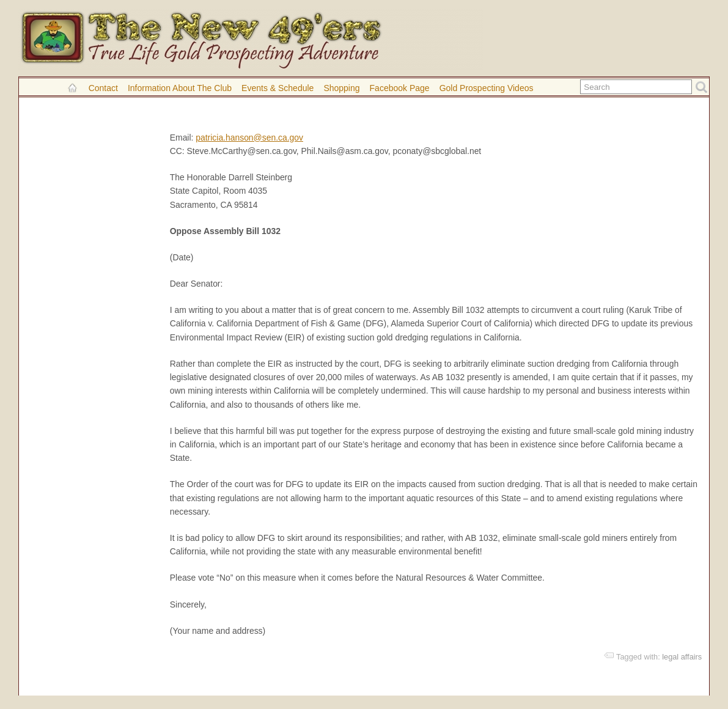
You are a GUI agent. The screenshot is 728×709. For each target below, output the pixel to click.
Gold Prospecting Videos (487, 88)
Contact (103, 88)
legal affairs (682, 657)
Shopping (341, 88)
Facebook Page (400, 88)
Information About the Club (180, 88)
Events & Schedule (278, 88)
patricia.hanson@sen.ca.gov (249, 138)
